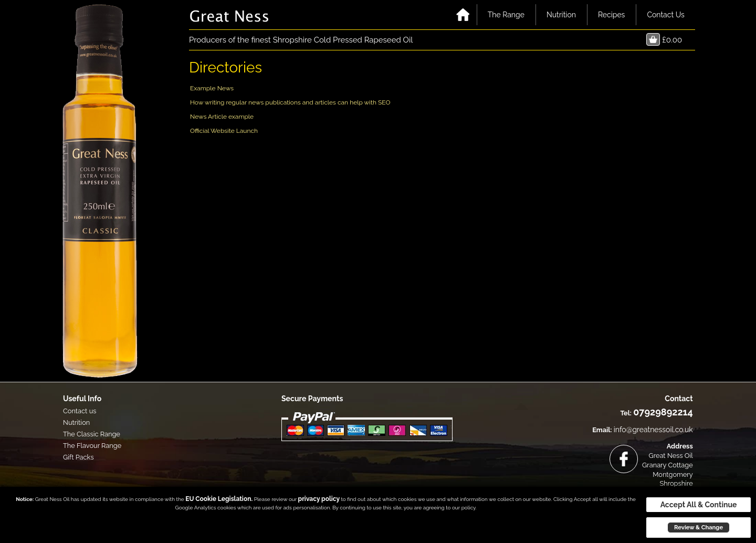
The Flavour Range (92, 446)
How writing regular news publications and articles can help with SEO (290, 102)
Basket (653, 39)
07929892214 (663, 412)
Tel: (626, 413)
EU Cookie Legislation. (219, 499)
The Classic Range (92, 434)
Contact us (80, 411)
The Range (506, 15)
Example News (212, 88)
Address (680, 446)
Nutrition (561, 15)
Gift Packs (78, 457)
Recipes (612, 15)
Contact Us (665, 15)
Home (463, 15)
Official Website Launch (224, 131)
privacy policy (319, 499)
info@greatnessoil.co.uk (653, 430)
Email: (602, 430)
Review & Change (699, 527)
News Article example (222, 117)
